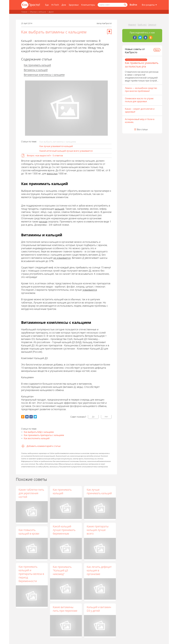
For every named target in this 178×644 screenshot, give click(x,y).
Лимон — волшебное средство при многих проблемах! (141, 90)
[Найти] (125, 5)
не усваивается (62, 258)
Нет (106, 417)
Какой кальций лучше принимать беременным (64, 530)
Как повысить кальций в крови (29, 532)
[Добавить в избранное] (109, 32)
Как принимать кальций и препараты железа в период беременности (31, 574)
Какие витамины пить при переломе (65, 609)
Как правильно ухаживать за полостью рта (142, 65)
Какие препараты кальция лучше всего (98, 530)
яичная (43, 221)
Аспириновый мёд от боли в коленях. (140, 121)
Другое (51, 12)
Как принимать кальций (37, 65)
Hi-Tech (55, 5)
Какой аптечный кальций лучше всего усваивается (66, 151)
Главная (24, 12)
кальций (60, 209)
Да (93, 417)
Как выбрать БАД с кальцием (39, 432)
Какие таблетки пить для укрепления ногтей (31, 493)
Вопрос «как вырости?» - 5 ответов (45, 156)
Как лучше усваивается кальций (56, 146)
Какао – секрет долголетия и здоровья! (140, 110)
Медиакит (132, 24)
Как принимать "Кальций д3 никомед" (62, 570)
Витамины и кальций (36, 70)
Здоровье (74, 5)
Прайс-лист (142, 24)
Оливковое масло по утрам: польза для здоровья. (139, 100)
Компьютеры (88, 5)
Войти (133, 5)
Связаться (152, 24)
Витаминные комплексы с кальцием (44, 75)
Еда (47, 5)
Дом (64, 5)
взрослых (52, 173)
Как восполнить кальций (37, 438)
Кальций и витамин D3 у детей (99, 609)
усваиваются (90, 290)
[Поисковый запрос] (113, 5)
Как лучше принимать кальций (99, 491)
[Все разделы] (149, 5)
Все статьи (142, 129)
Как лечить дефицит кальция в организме (99, 570)
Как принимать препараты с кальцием (44, 435)
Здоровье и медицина (38, 12)
